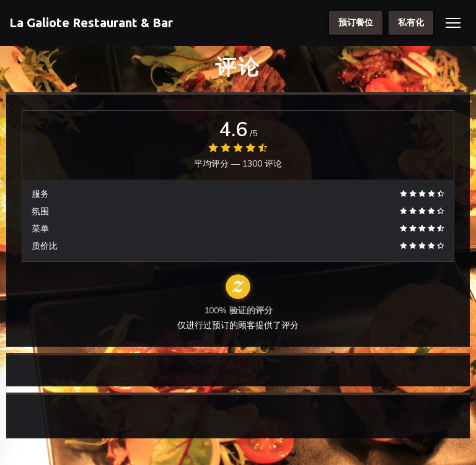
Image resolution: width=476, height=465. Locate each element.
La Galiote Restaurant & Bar (91, 23)
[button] (453, 23)
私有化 (411, 23)
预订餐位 (356, 23)
